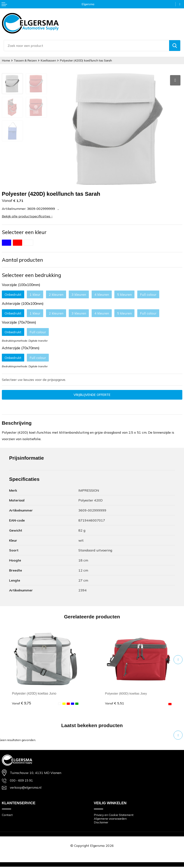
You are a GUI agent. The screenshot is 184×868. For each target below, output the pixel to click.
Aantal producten (22, 260)
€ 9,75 (21, 704)
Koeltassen (50, 60)
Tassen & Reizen (26, 60)
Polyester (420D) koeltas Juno (34, 694)
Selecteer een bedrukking (31, 275)
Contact (8, 816)
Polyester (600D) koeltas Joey (127, 694)
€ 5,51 (115, 704)
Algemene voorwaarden (111, 820)
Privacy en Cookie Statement (115, 816)
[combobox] (87, 46)
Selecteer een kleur (24, 232)
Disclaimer (101, 823)
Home (6, 60)
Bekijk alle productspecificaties (27, 216)
